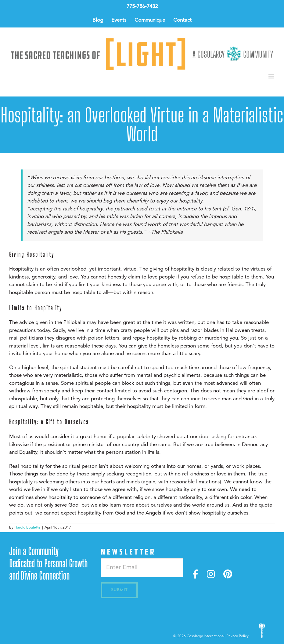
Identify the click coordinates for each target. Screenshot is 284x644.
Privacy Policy (237, 636)
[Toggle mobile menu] (272, 76)
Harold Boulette (27, 528)
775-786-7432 (142, 7)
